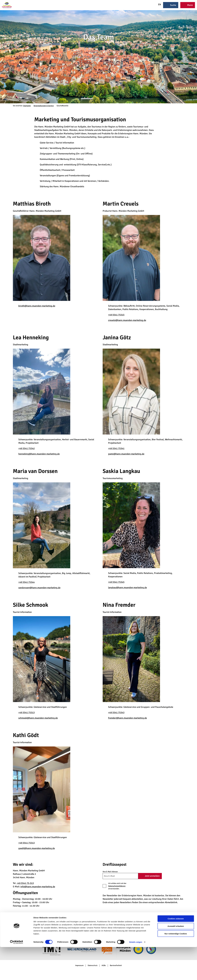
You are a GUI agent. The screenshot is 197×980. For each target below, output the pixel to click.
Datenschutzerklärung (117, 886)
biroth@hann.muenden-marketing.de (37, 306)
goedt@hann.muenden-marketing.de (37, 848)
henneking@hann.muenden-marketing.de (39, 454)
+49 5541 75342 (27, 448)
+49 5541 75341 (116, 448)
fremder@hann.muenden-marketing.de (128, 718)
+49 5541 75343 (116, 712)
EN (158, 5)
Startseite (27, 106)
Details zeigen (136, 975)
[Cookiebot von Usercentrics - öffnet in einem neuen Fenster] (17, 975)
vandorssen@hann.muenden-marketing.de (39, 588)
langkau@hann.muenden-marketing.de (128, 587)
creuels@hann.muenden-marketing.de (127, 320)
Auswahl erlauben (176, 959)
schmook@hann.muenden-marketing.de (38, 718)
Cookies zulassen (176, 952)
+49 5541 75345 (116, 582)
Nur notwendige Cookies (176, 967)
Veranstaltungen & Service (44, 106)
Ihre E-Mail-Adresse (110, 872)
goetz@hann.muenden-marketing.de (126, 454)
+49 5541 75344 (27, 582)
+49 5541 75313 (27, 712)
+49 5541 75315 (116, 315)
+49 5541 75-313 (25, 883)
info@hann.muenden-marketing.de (38, 887)
